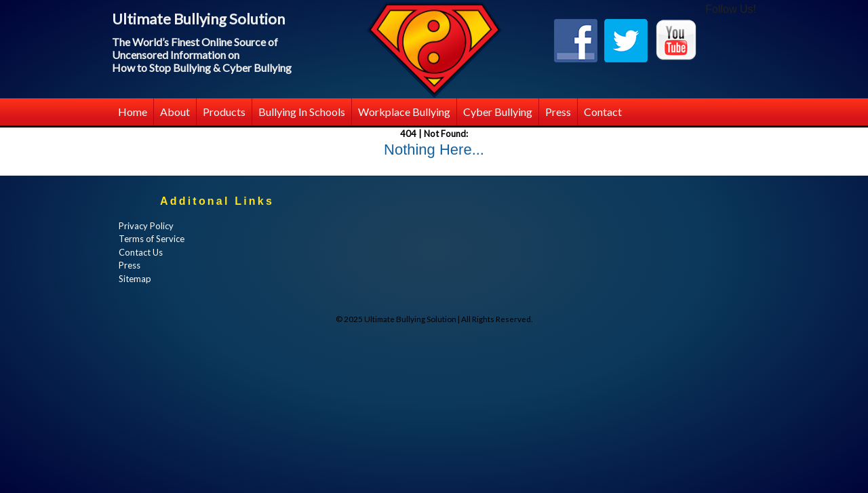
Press (558, 112)
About (175, 112)
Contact (603, 112)
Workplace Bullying (404, 112)
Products (224, 112)
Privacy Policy (146, 226)
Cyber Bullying (498, 112)
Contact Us (141, 252)
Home (133, 112)
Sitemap (135, 279)
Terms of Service (152, 239)
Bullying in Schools (302, 112)
